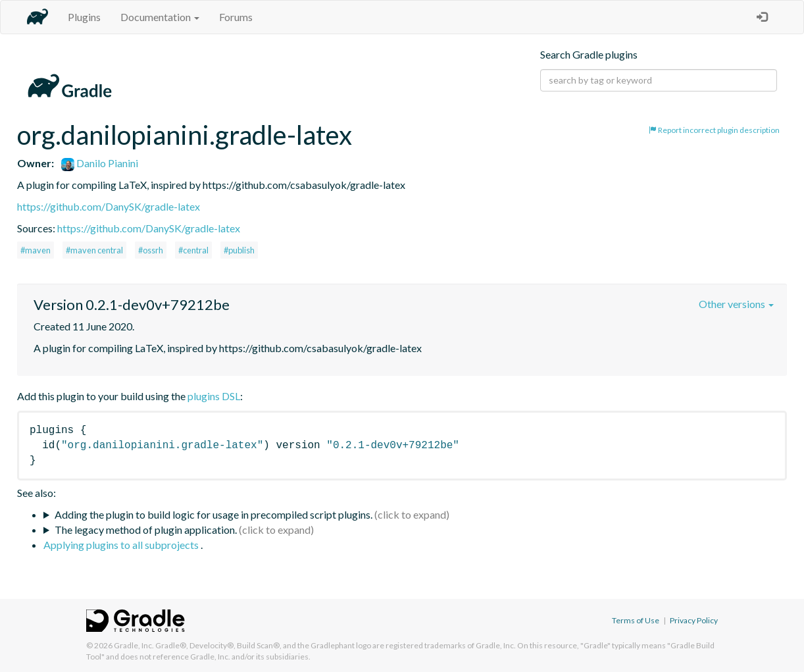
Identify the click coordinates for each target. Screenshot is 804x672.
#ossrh (151, 250)
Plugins (84, 17)
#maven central (94, 250)
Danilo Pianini (100, 163)
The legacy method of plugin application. (146, 530)
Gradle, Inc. (134, 645)
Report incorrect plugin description (714, 130)
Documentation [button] (160, 17)
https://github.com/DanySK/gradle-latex (109, 206)
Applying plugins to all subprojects (122, 545)
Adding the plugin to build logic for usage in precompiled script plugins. (214, 514)
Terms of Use (636, 620)
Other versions (736, 304)
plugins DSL (214, 396)
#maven (36, 250)
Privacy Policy (694, 620)
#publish (239, 250)
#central (193, 250)
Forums (236, 17)
